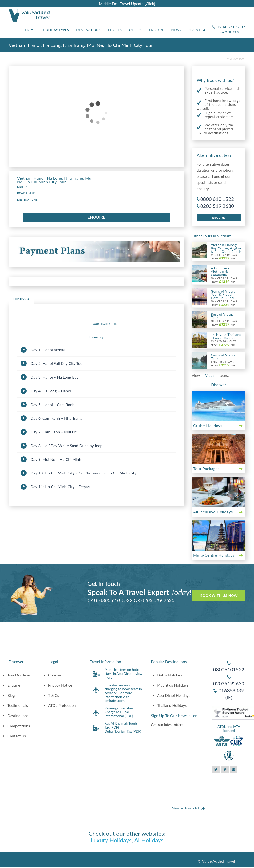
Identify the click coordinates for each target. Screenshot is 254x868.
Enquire (156, 30)
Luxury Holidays (111, 840)
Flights (115, 30)
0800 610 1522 (217, 199)
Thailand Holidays (172, 705)
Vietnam (212, 375)
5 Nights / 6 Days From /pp (223, 364)
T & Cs (54, 695)
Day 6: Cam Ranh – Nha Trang (56, 418)
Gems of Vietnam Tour (225, 357)
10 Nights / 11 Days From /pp (224, 280)
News (176, 30)
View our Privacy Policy (189, 808)
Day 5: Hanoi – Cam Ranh (53, 404)
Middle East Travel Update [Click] (127, 4)
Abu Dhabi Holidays (174, 695)
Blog (11, 695)
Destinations (88, 30)
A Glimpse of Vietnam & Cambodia (221, 271)
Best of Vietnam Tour (224, 316)
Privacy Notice (60, 685)
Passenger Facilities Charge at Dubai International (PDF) (119, 712)
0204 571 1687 (231, 25)
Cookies (55, 675)
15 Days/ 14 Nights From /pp (223, 343)
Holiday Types (56, 30)
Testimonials (18, 705)
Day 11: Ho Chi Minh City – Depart (61, 487)
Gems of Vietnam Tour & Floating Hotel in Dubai (225, 295)
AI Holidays (149, 840)
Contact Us (17, 736)
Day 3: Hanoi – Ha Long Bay (54, 377)
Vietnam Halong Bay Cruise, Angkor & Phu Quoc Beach (226, 248)
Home (30, 30)
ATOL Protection (62, 705)
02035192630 (229, 683)
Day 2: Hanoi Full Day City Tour (57, 363)
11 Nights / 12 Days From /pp (224, 257)
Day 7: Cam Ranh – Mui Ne (54, 432)
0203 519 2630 (217, 206)
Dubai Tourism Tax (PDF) (123, 731)
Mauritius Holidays (173, 685)
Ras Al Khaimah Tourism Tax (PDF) (122, 725)
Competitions (19, 726)
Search (197, 30)
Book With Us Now (219, 595)
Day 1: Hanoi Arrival (48, 350)
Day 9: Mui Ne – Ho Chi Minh (56, 459)
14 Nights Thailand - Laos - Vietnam (226, 336)
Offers (136, 30)
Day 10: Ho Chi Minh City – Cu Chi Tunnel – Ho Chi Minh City (83, 473)
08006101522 (229, 669)
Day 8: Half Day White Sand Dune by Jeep (66, 445)
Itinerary (21, 299)
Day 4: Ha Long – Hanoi (51, 391)
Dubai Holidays (170, 675)
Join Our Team (19, 675)
